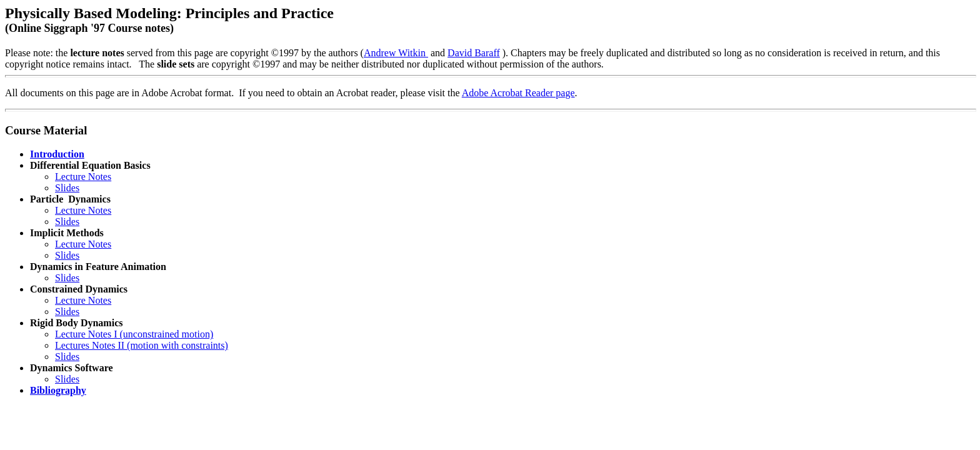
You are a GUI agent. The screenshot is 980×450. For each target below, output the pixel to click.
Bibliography (58, 390)
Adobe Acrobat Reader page (518, 93)
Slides (67, 188)
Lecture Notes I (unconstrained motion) (134, 334)
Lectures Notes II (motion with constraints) (142, 345)
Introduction (57, 154)
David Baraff (474, 53)
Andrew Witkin (396, 53)
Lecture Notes (83, 177)
